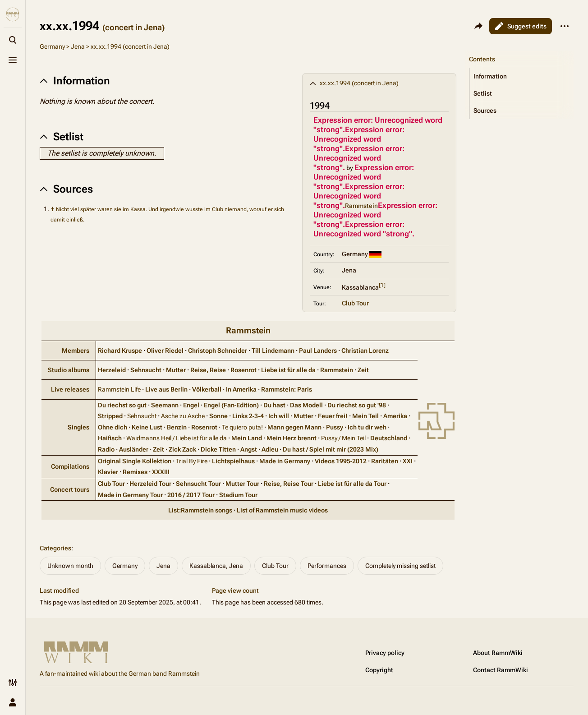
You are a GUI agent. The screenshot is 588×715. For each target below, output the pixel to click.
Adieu (270, 449)
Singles (78, 427)
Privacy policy (385, 653)
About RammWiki (498, 653)
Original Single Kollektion (135, 461)
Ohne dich (113, 427)
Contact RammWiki (501, 670)
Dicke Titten (218, 449)
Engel (191, 405)
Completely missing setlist (400, 566)
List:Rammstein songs (200, 510)
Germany (52, 46)
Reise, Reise (208, 370)
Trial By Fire (192, 461)
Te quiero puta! (242, 427)
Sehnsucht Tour (198, 484)
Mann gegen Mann (294, 427)
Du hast (274, 405)
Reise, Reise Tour (289, 484)
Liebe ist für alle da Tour (352, 484)
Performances (327, 566)
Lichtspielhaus (233, 461)
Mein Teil (365, 416)
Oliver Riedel (165, 351)
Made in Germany (285, 461)
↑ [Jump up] (53, 209)
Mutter (176, 370)
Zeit (363, 370)
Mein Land (247, 438)
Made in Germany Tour (130, 495)
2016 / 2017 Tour (191, 495)
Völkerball (207, 389)
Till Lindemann (273, 351)
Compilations (70, 466)
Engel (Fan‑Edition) (232, 405)
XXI (408, 461)
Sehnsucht (146, 370)
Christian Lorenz (365, 351)
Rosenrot (243, 370)
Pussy (335, 427)
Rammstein (248, 330)
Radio (106, 449)
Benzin (177, 427)
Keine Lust (147, 427)
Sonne (218, 416)
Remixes (135, 472)
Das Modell (306, 405)
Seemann (165, 405)
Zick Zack (182, 449)
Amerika (395, 416)
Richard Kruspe (120, 351)
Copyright (379, 670)
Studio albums (69, 370)
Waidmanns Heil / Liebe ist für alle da (177, 438)
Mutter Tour (242, 484)
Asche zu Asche (183, 416)
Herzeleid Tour (150, 484)
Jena (78, 46)
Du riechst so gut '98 (357, 405)
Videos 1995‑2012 (341, 461)
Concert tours (70, 489)
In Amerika (241, 389)
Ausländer (134, 449)
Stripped (110, 416)
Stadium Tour (238, 495)
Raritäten (385, 461)
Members (76, 351)
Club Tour (355, 303)
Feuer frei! (333, 416)
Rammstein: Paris (287, 389)
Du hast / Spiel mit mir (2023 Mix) (331, 449)
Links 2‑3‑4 (248, 416)
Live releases (70, 389)
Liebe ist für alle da (288, 370)
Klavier (108, 472)
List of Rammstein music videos (282, 510)
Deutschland (389, 438)
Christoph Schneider (218, 351)
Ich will (279, 416)
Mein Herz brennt (292, 438)
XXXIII (161, 472)
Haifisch (110, 438)
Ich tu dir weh (367, 427)
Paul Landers (318, 351)
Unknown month (70, 566)
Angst (249, 449)
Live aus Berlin (166, 389)
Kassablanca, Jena (216, 566)
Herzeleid (112, 370)
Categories (55, 548)
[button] (522, 76)
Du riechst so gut (122, 405)
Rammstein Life (119, 389)
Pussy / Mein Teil (343, 438)
